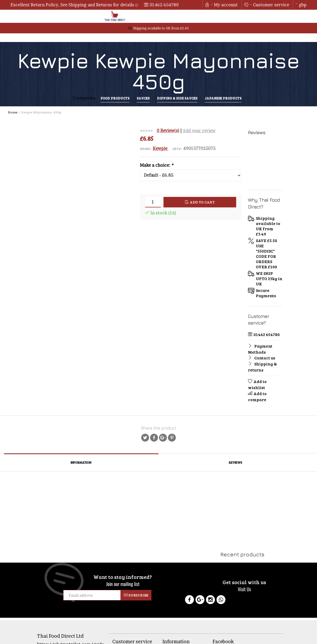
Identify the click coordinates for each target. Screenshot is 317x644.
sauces (143, 98)
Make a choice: (157, 165)
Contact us (262, 358)
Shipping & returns (262, 367)
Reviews (236, 462)
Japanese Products (223, 98)
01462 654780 (164, 5)
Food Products (115, 98)
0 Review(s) (168, 130)
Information (81, 462)
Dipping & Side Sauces (177, 98)
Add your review (199, 130)
